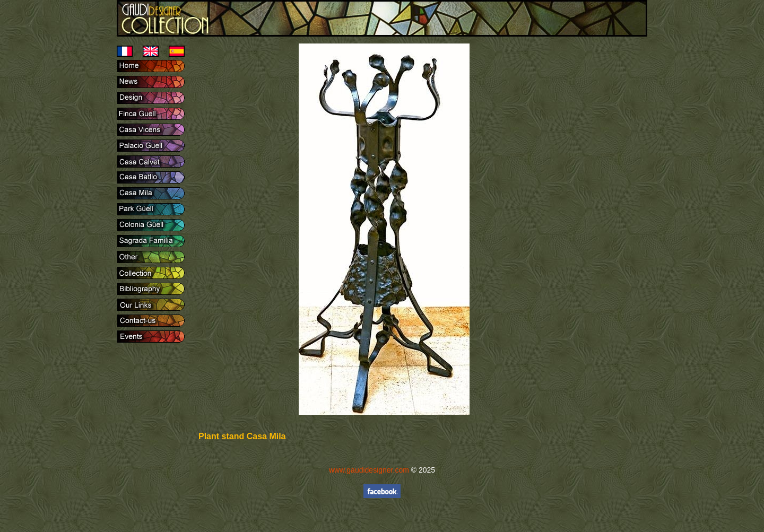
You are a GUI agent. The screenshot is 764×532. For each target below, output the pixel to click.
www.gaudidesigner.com (369, 470)
